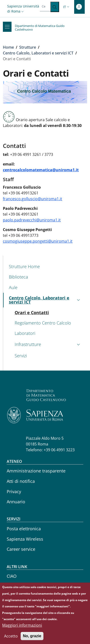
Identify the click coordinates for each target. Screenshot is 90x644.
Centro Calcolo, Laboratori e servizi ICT (38, 53)
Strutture (28, 47)
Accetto (11, 638)
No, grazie (32, 638)
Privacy (14, 491)
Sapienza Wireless (25, 539)
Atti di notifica (21, 481)
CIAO (12, 576)
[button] (24, 9)
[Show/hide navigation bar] (7, 27)
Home (8, 47)
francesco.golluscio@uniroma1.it (33, 199)
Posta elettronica (24, 529)
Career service (21, 549)
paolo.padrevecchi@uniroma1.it (32, 220)
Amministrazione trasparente (36, 471)
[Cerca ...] (55, 7)
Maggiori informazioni (22, 627)
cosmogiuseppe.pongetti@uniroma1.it (38, 241)
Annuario (16, 502)
